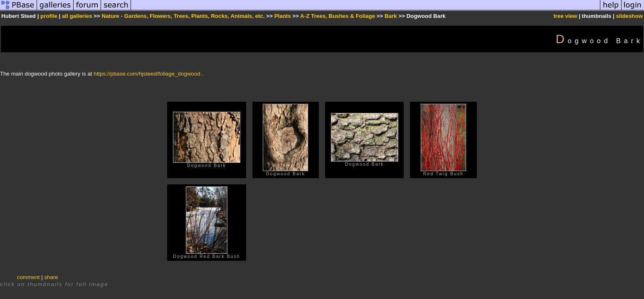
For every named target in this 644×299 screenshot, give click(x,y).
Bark (391, 16)
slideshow (629, 16)
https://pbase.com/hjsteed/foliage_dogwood (147, 74)
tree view (565, 16)
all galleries (77, 16)
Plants (283, 16)
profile (49, 16)
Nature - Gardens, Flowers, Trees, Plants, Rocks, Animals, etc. (183, 16)
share (51, 277)
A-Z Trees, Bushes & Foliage (338, 16)
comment (28, 277)
